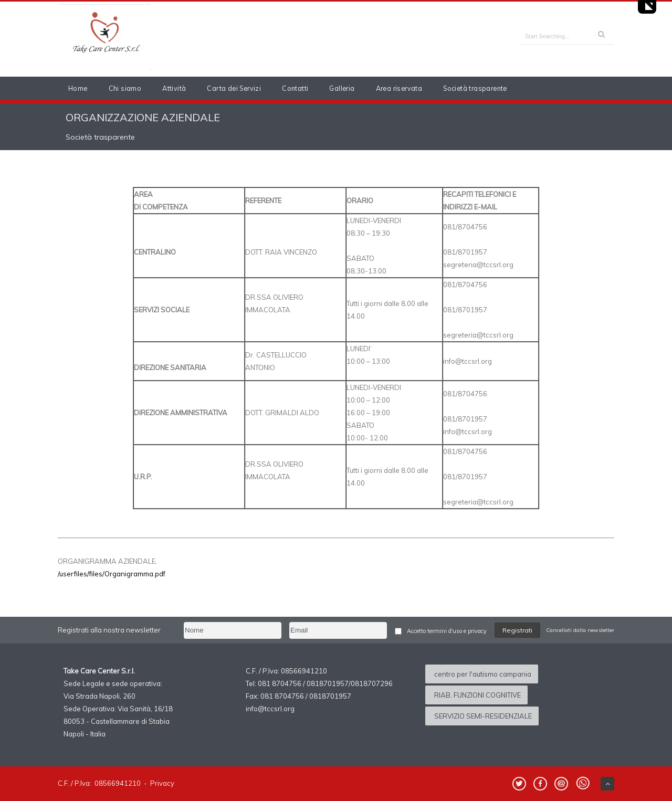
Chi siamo (125, 88)
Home (78, 88)
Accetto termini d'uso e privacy (447, 631)
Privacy (162, 783)
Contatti (295, 88)
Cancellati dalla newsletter (580, 630)
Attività (174, 88)
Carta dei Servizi (234, 88)
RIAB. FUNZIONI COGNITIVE (477, 695)
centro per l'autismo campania (483, 674)
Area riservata (399, 88)
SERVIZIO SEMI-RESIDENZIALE (483, 716)
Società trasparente (475, 88)
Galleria (342, 88)
